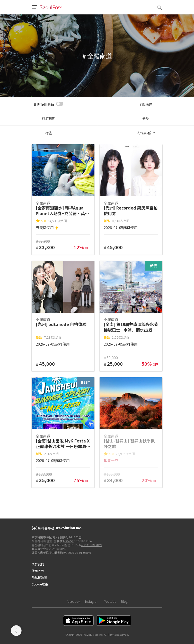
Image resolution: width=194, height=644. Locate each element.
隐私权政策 (39, 577)
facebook (73, 601)
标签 (49, 133)
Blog (124, 601)
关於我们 (38, 564)
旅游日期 (49, 118)
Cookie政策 (40, 584)
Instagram (92, 601)
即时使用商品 (44, 104)
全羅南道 (146, 104)
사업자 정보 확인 (91, 545)
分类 (146, 118)
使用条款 (38, 571)
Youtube (110, 601)
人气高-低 (144, 133)
